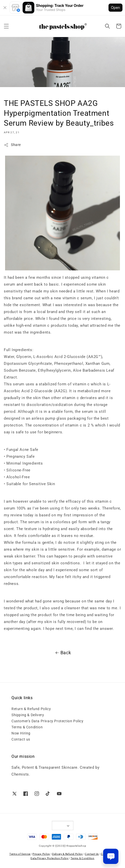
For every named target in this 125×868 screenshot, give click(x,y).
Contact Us (92, 854)
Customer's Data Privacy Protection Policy (48, 721)
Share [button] (12, 145)
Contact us (21, 739)
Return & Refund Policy (31, 709)
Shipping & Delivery (28, 715)
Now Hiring (21, 733)
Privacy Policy (41, 854)
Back (63, 653)
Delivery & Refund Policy (67, 854)
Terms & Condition (27, 727)
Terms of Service (20, 854)
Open (115, 7)
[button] (6, 26)
